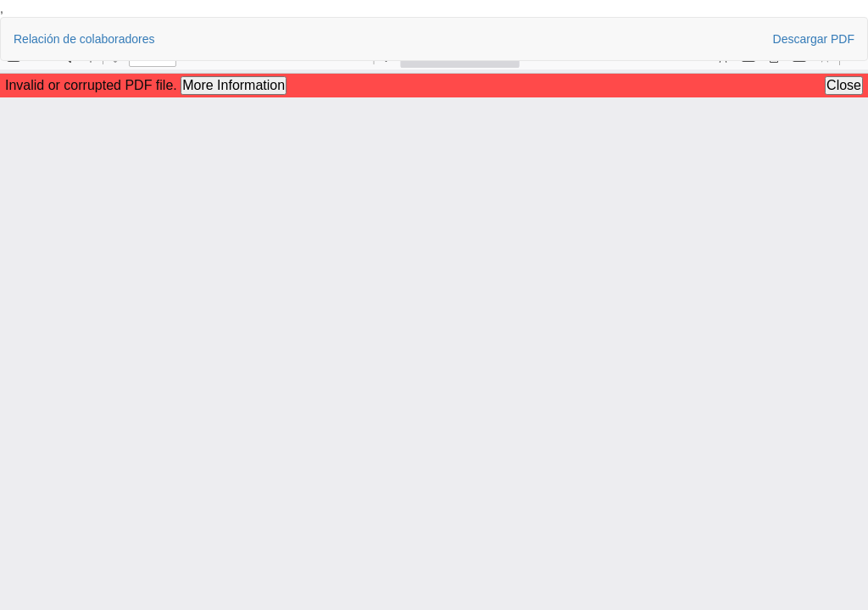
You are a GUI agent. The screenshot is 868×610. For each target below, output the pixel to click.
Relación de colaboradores (84, 39)
